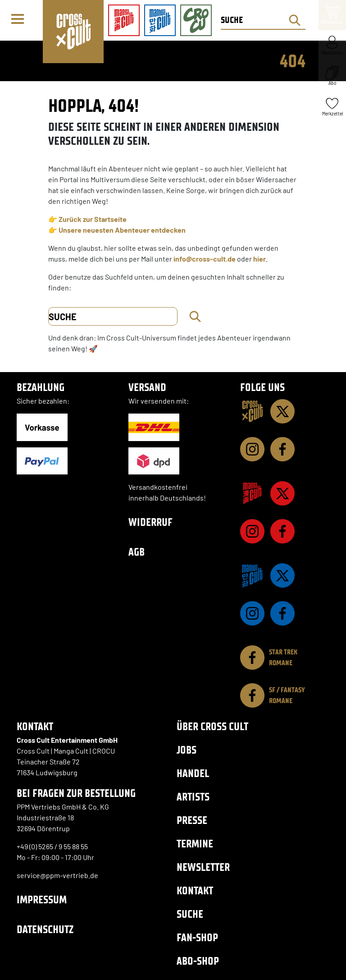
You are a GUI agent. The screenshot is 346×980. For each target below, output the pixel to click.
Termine (195, 844)
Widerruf (150, 522)
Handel (193, 773)
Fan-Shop (197, 937)
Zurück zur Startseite (93, 219)
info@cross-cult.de (205, 259)
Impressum (42, 899)
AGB (137, 552)
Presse (192, 820)
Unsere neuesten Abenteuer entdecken (122, 230)
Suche (190, 914)
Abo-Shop (198, 961)
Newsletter (203, 867)
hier (259, 259)
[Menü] (21, 21)
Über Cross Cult (212, 726)
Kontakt (195, 890)
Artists (193, 797)
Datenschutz (45, 929)
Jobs (187, 750)
